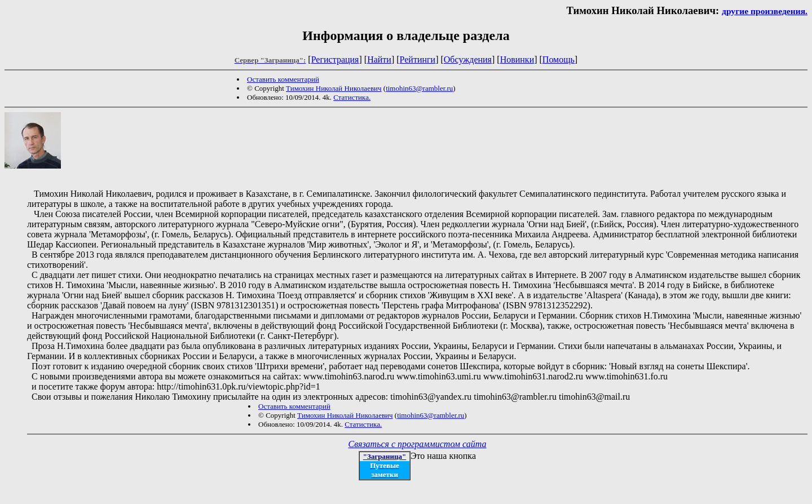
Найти (379, 59)
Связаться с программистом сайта (418, 444)
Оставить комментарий (283, 79)
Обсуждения (468, 59)
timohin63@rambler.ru (419, 88)
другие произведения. (765, 11)
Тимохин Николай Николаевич (334, 88)
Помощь (559, 59)
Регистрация (335, 59)
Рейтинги (418, 59)
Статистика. (352, 97)
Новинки (517, 59)
